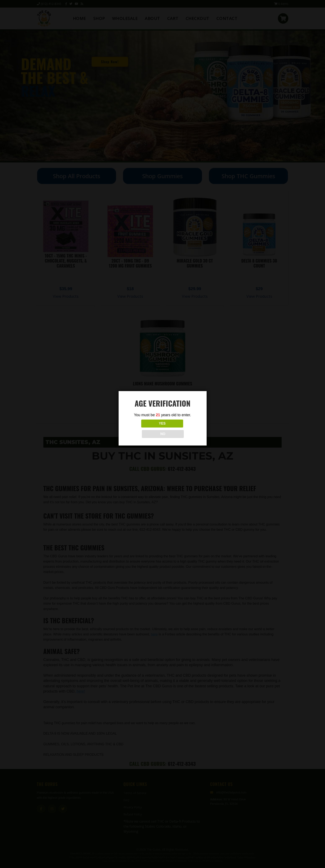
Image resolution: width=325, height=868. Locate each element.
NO (181, 429)
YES (144, 429)
